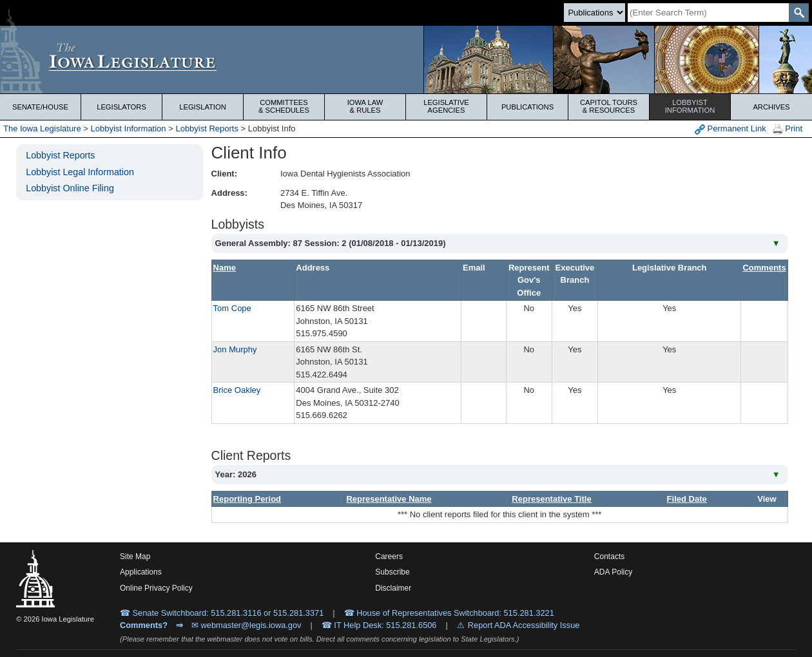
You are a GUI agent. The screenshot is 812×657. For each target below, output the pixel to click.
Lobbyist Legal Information (80, 172)
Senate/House (40, 107)
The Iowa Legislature (42, 129)
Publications (527, 107)
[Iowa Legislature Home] (406, 60)
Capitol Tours (609, 106)
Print (788, 129)
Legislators (121, 107)
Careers (389, 557)
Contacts (609, 557)
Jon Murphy (235, 349)
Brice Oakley (237, 390)
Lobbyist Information (129, 129)
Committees (284, 106)
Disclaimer (393, 588)
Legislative (446, 106)
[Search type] (594, 13)
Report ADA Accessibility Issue (524, 625)
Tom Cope (232, 308)
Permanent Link (730, 129)
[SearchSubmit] (799, 13)
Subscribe (392, 572)
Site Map (135, 557)
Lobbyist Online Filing (70, 188)
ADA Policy (613, 572)
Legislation (203, 107)
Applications (141, 572)
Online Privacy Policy (156, 588)
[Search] (708, 13)
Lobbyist (690, 106)
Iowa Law (365, 106)
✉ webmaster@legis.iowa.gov (247, 625)
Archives (771, 107)
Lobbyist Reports (207, 129)
